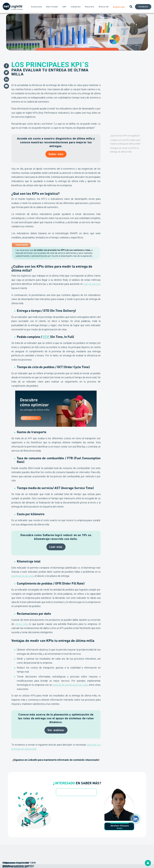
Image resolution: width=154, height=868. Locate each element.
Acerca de (104, 7)
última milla (21, 624)
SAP (65, 7)
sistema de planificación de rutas (70, 685)
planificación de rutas (23, 576)
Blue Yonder (52, 7)
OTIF (46, 337)
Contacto (143, 7)
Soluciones (36, 7)
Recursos (90, 7)
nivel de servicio (92, 284)
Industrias (76, 7)
